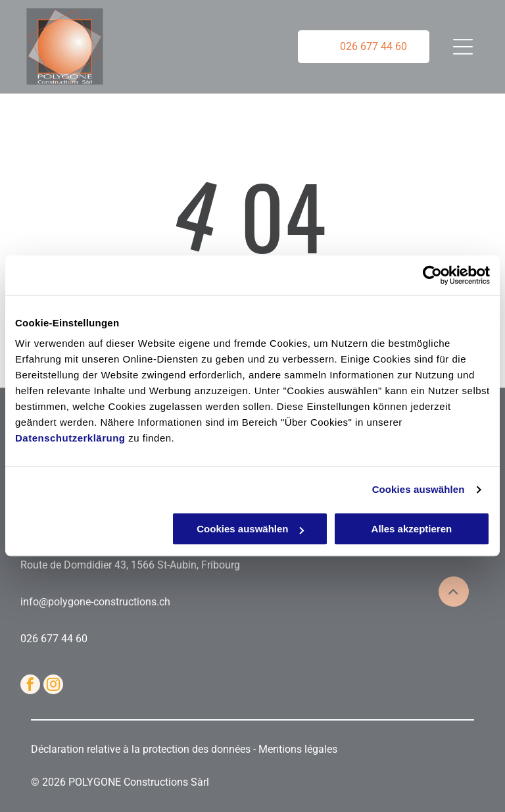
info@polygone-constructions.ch (95, 602)
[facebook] (30, 686)
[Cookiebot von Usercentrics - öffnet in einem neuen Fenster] (432, 275)
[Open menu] (462, 47)
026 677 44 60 (54, 639)
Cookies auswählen (419, 489)
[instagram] (53, 686)
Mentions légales (298, 749)
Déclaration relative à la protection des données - (145, 749)
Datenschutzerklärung (70, 439)
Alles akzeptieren (412, 529)
